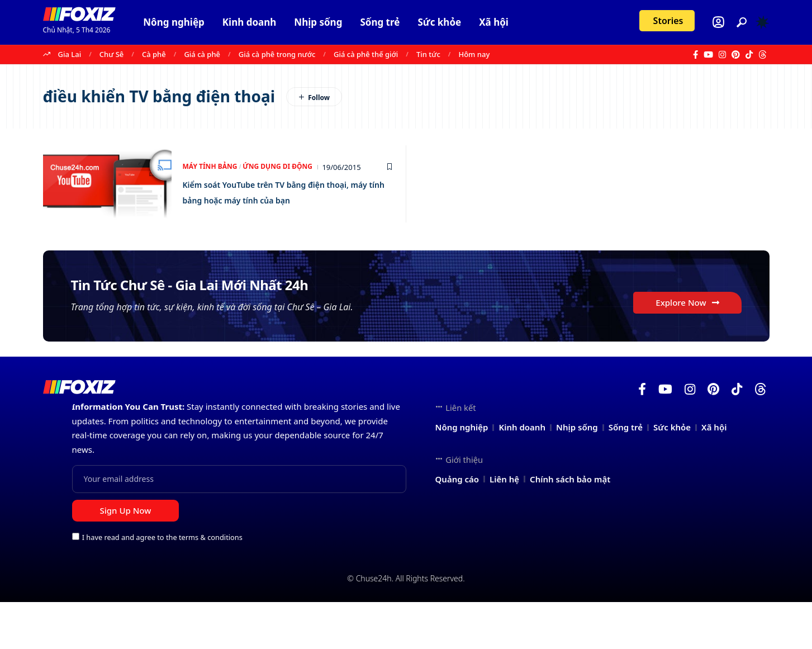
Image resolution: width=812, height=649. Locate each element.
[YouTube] (708, 55)
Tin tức (428, 54)
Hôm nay (474, 54)
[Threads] (763, 55)
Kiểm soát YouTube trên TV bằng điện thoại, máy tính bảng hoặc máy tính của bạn (284, 191)
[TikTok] (749, 55)
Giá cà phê (202, 54)
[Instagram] (722, 55)
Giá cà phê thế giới (366, 54)
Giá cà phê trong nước (277, 54)
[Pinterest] (736, 55)
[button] (742, 22)
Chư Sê (111, 54)
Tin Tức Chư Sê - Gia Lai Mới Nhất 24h (259, 302)
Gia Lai (70, 54)
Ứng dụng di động (285, 159)
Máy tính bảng (212, 159)
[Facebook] (695, 55)
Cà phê (154, 54)
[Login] (718, 22)
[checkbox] (76, 583)
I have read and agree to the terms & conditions (162, 584)
